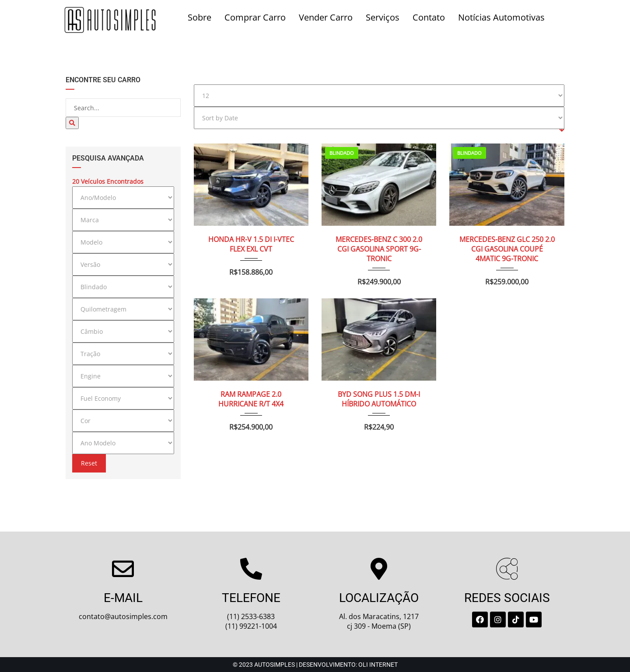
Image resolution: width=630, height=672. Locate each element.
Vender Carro (326, 17)
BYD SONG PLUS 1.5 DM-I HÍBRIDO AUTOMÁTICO (379, 389)
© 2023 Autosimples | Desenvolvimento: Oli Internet (315, 665)
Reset (89, 463)
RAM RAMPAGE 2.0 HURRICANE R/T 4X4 (251, 389)
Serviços (383, 17)
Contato (429, 17)
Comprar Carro (255, 17)
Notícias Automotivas (501, 17)
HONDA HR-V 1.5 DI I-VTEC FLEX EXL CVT (251, 234)
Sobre (199, 17)
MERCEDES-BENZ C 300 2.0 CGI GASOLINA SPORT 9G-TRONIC (379, 239)
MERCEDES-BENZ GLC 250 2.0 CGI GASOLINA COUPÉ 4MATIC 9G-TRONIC (507, 239)
